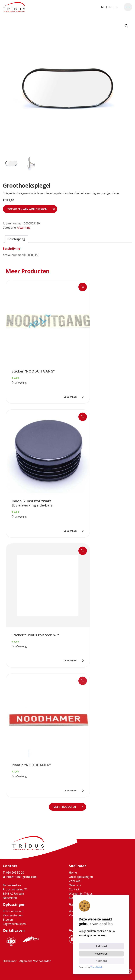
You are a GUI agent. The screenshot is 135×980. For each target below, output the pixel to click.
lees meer (71, 397)
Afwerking (24, 228)
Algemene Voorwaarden (35, 961)
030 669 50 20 (13, 873)
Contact (74, 889)
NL (103, 7)
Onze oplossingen (81, 877)
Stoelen (8, 920)
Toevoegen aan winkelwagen (27, 209)
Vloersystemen (13, 915)
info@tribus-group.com (20, 877)
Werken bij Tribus (81, 894)
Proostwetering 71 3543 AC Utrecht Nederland (15, 894)
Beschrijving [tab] (16, 239)
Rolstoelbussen (13, 911)
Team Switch (97, 967)
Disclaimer (10, 961)
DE (116, 7)
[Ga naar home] (14, 7)
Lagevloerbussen (14, 924)
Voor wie (75, 881)
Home (73, 873)
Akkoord (101, 946)
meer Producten (66, 807)
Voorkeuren (101, 954)
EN (110, 7)
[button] (128, 7)
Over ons (75, 885)
